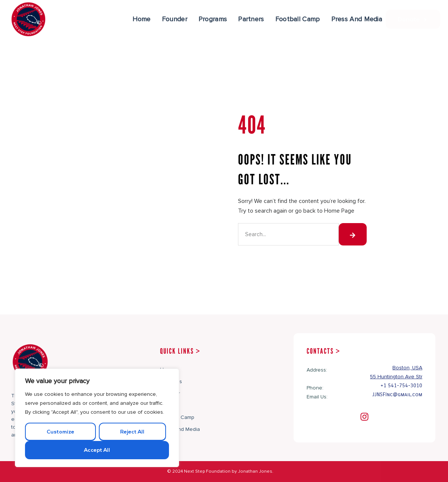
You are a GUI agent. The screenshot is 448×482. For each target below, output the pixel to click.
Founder (175, 19)
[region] (97, 418)
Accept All (97, 450)
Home (142, 19)
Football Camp (298, 19)
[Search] (353, 234)
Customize (60, 432)
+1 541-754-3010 (401, 386)
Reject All (132, 432)
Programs (213, 19)
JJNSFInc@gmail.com (397, 395)
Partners (251, 19)
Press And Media (357, 19)
